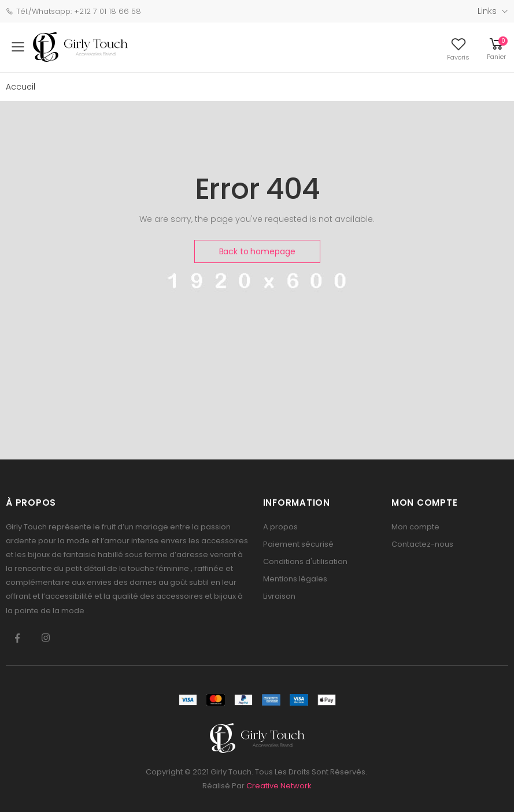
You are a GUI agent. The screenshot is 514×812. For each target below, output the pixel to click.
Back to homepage (257, 251)
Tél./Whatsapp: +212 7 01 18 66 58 (73, 11)
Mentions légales (295, 579)
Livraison (279, 596)
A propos (280, 527)
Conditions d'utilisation (305, 561)
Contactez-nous (422, 544)
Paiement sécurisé (298, 544)
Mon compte (415, 527)
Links (487, 11)
